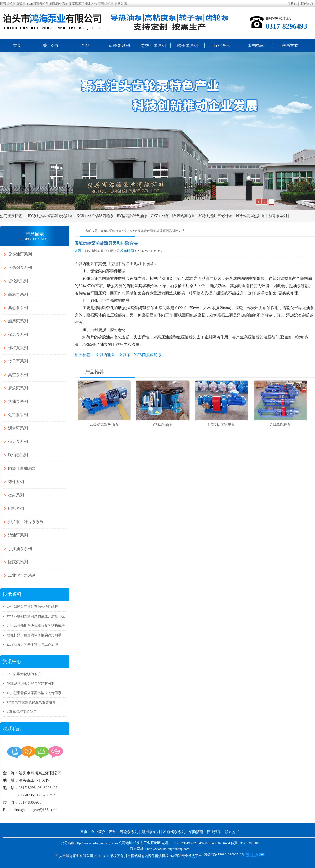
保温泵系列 (18, 335)
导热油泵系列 (154, 46)
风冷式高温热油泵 (250, 216)
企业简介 (98, 832)
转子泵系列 (188, 46)
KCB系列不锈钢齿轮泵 (95, 216)
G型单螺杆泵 (280, 425)
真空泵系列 (18, 375)
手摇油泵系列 (20, 549)
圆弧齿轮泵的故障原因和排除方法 (161, 231)
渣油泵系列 (18, 535)
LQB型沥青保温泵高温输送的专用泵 (34, 693)
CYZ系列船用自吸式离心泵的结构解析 (36, 626)
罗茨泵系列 (18, 388)
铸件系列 (16, 482)
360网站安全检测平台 (186, 856)
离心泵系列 (18, 308)
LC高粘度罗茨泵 (222, 425)
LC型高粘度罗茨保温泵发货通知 (31, 702)
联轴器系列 (18, 455)
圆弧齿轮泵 (105, 355)
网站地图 (307, 4)
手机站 (292, 4)
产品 (85, 46)
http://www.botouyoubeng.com (168, 849)
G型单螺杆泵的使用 (22, 712)
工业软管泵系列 (22, 575)
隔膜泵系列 (18, 562)
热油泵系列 (18, 401)
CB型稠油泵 (163, 425)
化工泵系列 (18, 415)
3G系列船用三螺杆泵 (215, 216)
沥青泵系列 (278, 216)
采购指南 (256, 46)
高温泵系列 (18, 294)
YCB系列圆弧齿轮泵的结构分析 (31, 683)
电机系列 (16, 509)
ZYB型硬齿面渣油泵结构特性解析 (32, 607)
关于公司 (51, 46)
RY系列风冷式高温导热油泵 (51, 216)
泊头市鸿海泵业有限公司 (102, 251)
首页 (17, 46)
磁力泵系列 (18, 442)
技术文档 (130, 231)
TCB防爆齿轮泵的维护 (24, 674)
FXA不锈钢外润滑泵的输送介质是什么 (36, 616)
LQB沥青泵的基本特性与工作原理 (32, 645)
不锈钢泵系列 (20, 268)
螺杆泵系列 (18, 348)
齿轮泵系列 (119, 46)
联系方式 (290, 46)
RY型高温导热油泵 (132, 216)
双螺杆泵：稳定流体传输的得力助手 (34, 635)
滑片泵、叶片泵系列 (26, 522)
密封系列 (16, 495)
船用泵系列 (18, 321)
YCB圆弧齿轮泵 (148, 355)
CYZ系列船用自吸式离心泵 (173, 216)
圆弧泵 (125, 355)
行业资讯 (222, 46)
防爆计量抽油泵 (22, 468)
